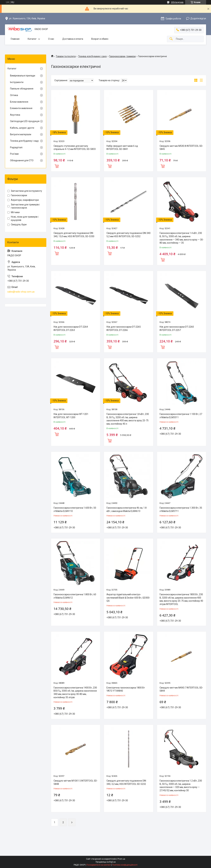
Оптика (14, 95)
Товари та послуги (66, 56)
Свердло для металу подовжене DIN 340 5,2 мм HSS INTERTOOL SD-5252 (128, 235)
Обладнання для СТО (22, 160)
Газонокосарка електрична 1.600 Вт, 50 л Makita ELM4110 (75, 509)
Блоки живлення (19, 102)
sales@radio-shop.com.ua (21, 292)
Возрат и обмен (100, 39)
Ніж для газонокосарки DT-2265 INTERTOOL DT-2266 (124, 328)
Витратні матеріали (21, 134)
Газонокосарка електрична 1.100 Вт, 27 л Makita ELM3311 (181, 416)
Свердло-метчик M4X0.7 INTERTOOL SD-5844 (181, 689)
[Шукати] (171, 39)
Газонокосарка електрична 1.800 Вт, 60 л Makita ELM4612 (75, 596)
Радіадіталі (16, 147)
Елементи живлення (21, 108)
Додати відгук (198, 18)
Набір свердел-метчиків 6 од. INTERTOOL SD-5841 (122, 148)
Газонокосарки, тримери (122, 56)
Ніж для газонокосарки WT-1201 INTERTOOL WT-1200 (71, 416)
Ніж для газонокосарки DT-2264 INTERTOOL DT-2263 (71, 328)
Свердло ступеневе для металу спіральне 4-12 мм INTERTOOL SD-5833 (75, 148)
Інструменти (17, 82)
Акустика (15, 115)
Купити (57, 166)
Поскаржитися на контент (99, 865)
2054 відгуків (177, 2)
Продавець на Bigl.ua (106, 862)
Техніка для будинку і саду (92, 56)
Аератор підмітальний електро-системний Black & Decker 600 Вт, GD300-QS (128, 598)
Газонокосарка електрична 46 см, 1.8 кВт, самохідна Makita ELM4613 (127, 509)
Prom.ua (121, 859)
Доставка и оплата (73, 39)
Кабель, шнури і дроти (22, 128)
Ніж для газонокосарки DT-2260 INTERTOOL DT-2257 (177, 328)
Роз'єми (14, 154)
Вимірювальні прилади (23, 76)
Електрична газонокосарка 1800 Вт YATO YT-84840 (126, 689)
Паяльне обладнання (22, 89)
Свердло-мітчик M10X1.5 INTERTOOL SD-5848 (76, 782)
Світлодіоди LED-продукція (25, 121)
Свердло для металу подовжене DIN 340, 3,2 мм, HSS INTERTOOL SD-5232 (126, 782)
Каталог (32, 39)
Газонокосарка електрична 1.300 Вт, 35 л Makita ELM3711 (181, 509)
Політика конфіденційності (125, 865)
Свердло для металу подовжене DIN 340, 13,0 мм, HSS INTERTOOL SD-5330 (74, 235)
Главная (15, 39)
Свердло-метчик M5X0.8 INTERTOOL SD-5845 (181, 148)
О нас (51, 39)
